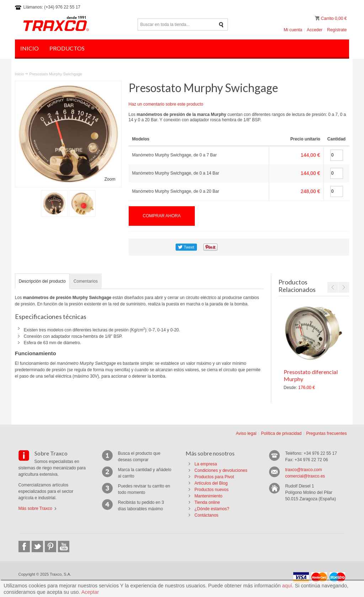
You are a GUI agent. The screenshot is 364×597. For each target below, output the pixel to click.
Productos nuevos (212, 490)
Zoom (110, 179)
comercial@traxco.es (305, 476)
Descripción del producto (42, 281)
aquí (287, 586)
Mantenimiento (208, 496)
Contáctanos (206, 515)
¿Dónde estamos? (212, 509)
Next (344, 287)
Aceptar (90, 592)
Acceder (315, 30)
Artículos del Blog (211, 483)
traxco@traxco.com (304, 470)
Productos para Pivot (214, 477)
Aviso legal (246, 433)
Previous (333, 287)
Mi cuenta (293, 30)
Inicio (20, 74)
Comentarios (86, 281)
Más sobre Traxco (35, 508)
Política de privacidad (281, 433)
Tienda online (207, 502)
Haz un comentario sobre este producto (166, 104)
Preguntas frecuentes (326, 433)
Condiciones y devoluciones (221, 470)
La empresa (206, 464)
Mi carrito (318, 18)
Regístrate (337, 30)
